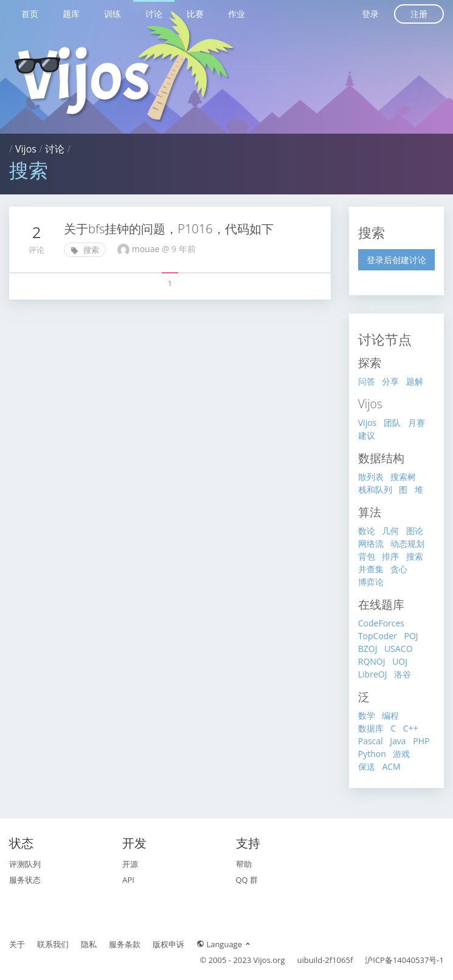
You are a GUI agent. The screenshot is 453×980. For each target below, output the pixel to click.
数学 (367, 715)
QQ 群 (247, 880)
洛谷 (403, 674)
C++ (411, 728)
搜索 (85, 250)
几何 (390, 531)
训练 (112, 14)
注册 (419, 14)
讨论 (154, 14)
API (128, 880)
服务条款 (125, 944)
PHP (421, 741)
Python (372, 754)
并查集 (371, 569)
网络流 (371, 543)
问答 (367, 381)
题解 (415, 381)
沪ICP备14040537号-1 (404, 960)
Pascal (371, 741)
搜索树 (403, 477)
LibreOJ (373, 674)
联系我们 (53, 944)
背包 (367, 556)
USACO (398, 649)
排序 (390, 556)
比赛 (195, 14)
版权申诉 (168, 944)
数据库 (371, 728)
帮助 (244, 864)
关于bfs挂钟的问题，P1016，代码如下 (169, 229)
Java (398, 741)
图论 (415, 531)
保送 (367, 766)
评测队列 (25, 864)
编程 (390, 715)
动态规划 (407, 543)
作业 (237, 14)
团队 (392, 423)
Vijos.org (269, 960)
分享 (390, 381)
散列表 (371, 477)
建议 (367, 435)
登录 (370, 14)
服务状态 (25, 880)
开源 (130, 864)
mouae (147, 249)
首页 (30, 14)
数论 (367, 531)
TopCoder (378, 636)
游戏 (401, 754)
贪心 (399, 569)
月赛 (417, 423)
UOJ (400, 661)
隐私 (89, 944)
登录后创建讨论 (396, 260)
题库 (71, 14)
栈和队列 (375, 489)
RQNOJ (372, 661)
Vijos (26, 149)
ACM (391, 766)
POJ (411, 636)
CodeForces (381, 623)
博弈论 (371, 582)
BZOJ (368, 649)
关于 (17, 944)
